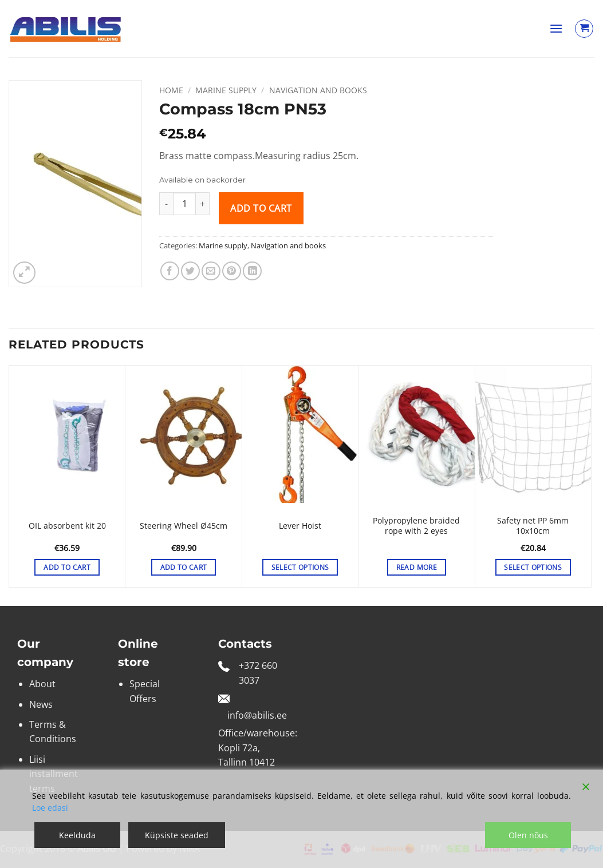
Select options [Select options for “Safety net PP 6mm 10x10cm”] (533, 567)
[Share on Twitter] (190, 271)
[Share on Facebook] (170, 271)
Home (171, 90)
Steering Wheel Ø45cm (184, 526)
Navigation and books (318, 90)
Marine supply (226, 90)
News (41, 704)
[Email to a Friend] (211, 271)
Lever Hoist (300, 526)
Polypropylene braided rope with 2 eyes (416, 526)
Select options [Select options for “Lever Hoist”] (300, 567)
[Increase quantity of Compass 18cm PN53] (203, 204)
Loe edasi (50, 808)
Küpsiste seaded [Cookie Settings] (177, 835)
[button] (556, 28)
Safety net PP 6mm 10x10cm (533, 526)
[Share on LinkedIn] (252, 271)
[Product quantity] (184, 204)
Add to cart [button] (67, 567)
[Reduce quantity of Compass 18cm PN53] (166, 204)
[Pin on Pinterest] (232, 271)
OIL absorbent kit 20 (67, 526)
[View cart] (584, 29)
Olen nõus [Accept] (528, 835)
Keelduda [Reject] (77, 835)
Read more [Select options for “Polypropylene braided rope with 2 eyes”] (417, 567)
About (42, 684)
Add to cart (261, 208)
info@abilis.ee (257, 715)
